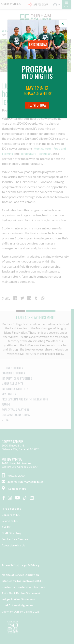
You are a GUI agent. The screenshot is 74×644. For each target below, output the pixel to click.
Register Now (37, 105)
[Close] (63, 24)
